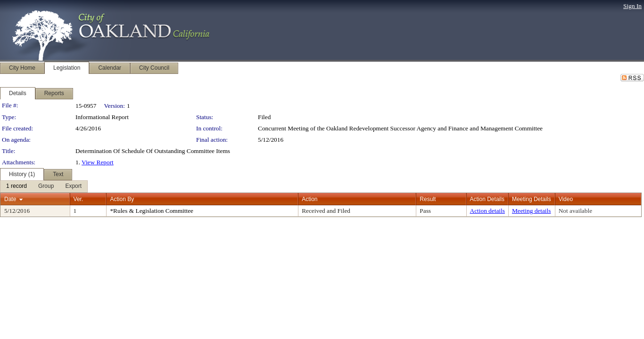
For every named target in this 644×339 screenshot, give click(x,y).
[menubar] (44, 186)
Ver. (78, 199)
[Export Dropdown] (73, 186)
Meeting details (532, 211)
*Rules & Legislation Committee (152, 211)
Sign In (632, 6)
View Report (98, 162)
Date (10, 199)
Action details (487, 211)
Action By (122, 199)
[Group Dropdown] (46, 186)
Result (428, 199)
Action (310, 199)
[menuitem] (17, 186)
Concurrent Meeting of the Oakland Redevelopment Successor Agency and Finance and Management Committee (400, 128)
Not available (575, 211)
